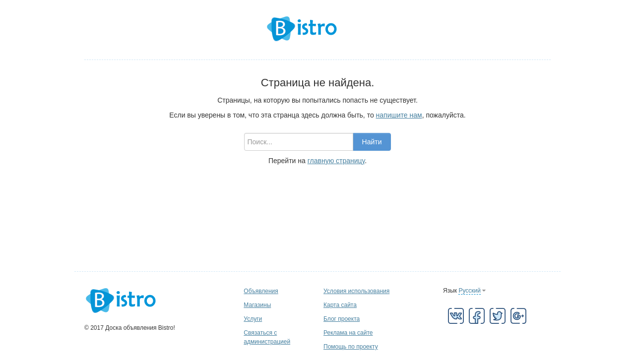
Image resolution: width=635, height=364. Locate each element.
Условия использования (356, 291)
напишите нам (399, 115)
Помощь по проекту (351, 347)
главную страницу (336, 161)
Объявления (261, 291)
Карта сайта (340, 305)
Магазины (257, 305)
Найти (372, 142)
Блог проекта (342, 319)
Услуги (253, 319)
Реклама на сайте (348, 333)
